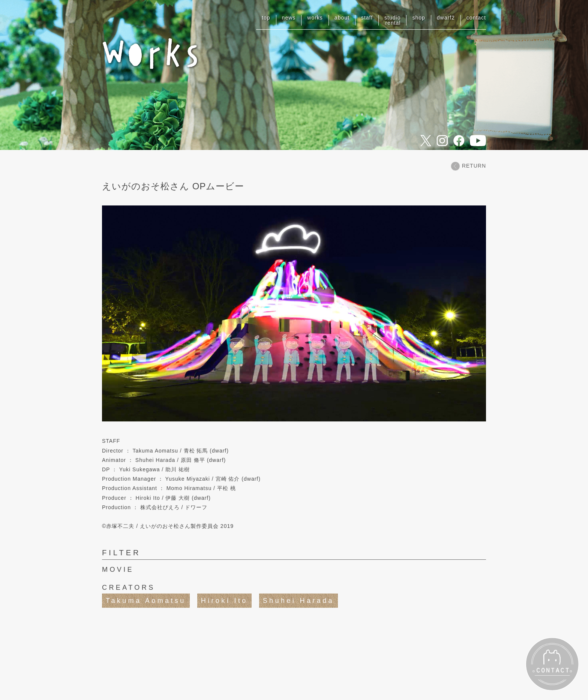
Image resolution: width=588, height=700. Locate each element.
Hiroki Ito (224, 601)
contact (476, 18)
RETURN (468, 166)
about (342, 18)
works (315, 18)
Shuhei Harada (298, 601)
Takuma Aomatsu (146, 601)
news (289, 18)
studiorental (392, 20)
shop (418, 18)
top (266, 18)
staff (367, 18)
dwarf (446, 18)
